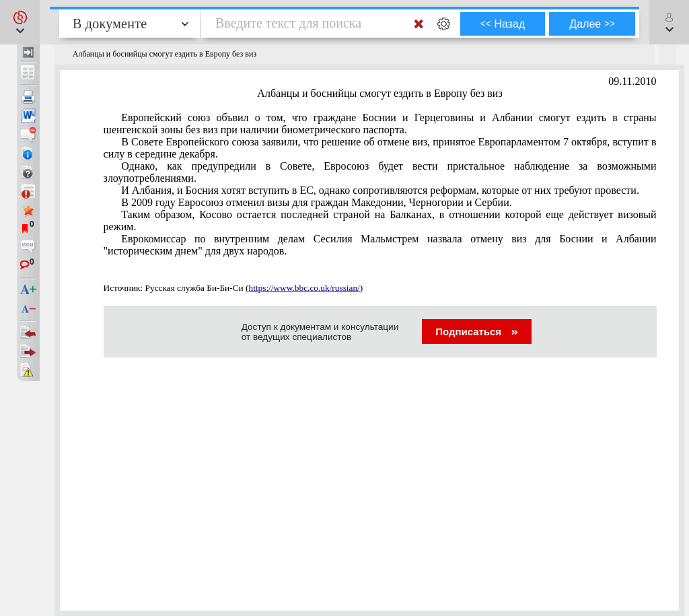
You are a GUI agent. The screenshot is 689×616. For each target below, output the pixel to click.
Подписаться (477, 332)
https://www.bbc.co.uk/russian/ (304, 288)
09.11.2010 (632, 81)
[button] (20, 22)
